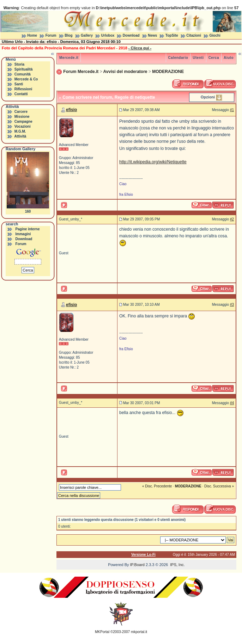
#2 (232, 219)
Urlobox (108, 35)
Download (131, 35)
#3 (232, 305)
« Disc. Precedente (157, 486)
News (152, 35)
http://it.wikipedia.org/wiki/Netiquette (153, 162)
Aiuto (229, 58)
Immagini (23, 234)
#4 (232, 403)
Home (32, 35)
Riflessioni (23, 89)
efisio (71, 110)
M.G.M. (20, 131)
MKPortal (102, 632)
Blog (68, 35)
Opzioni (208, 97)
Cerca (214, 58)
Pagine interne (28, 229)
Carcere (21, 112)
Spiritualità (24, 69)
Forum (51, 35)
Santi (19, 84)
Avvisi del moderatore (125, 72)
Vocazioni (23, 126)
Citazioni (194, 35)
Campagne (23, 121)
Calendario (178, 58)
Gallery (87, 35)
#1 (232, 110)
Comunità (23, 74)
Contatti (21, 94)
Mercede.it (69, 58)
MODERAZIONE (168, 72)
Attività (20, 136)
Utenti (198, 58)
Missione (22, 117)
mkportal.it (139, 632)
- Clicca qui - (140, 48)
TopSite (172, 35)
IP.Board (137, 565)
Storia (19, 64)
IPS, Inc (177, 565)
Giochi (215, 35)
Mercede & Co (26, 79)
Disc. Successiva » (219, 486)
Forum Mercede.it (81, 72)
